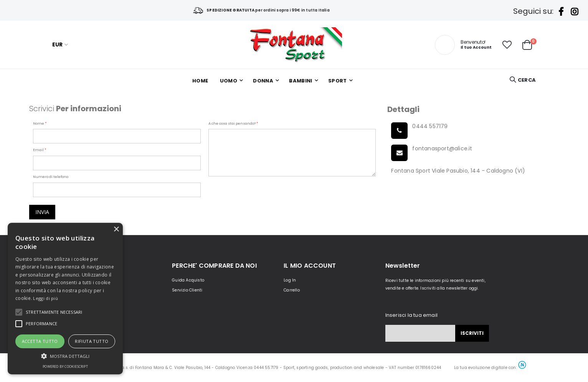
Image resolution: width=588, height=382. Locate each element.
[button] (507, 45)
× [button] (116, 230)
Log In (290, 280)
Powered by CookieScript (65, 366)
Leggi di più (45, 298)
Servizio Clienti (187, 290)
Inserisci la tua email (411, 315)
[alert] (65, 299)
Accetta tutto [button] (40, 341)
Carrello (292, 290)
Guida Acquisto (188, 280)
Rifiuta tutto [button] (92, 341)
